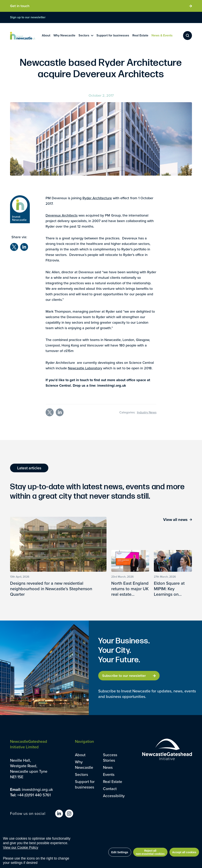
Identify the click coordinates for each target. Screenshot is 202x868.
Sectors (81, 774)
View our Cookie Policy (21, 849)
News (108, 767)
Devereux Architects (62, 215)
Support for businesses (85, 784)
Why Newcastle (84, 765)
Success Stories (110, 757)
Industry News (147, 412)
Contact (110, 789)
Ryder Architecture (97, 198)
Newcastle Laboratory (85, 368)
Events (109, 774)
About (80, 755)
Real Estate (113, 781)
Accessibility (114, 796)
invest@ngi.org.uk (37, 789)
